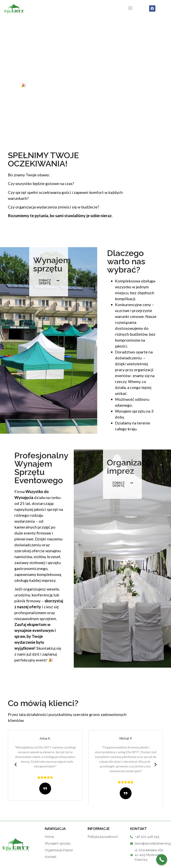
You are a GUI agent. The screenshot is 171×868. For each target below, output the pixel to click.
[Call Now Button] (162, 860)
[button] (130, 9)
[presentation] (16, 765)
